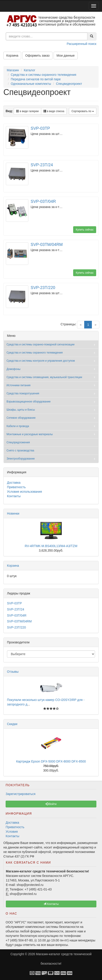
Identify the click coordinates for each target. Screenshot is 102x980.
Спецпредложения (18, 442)
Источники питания (18, 385)
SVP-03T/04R (43, 201)
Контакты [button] (51, 904)
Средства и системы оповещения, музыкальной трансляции (44, 377)
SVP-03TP (40, 128)
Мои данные (66, 55)
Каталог (30, 70)
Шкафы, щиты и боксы (21, 410)
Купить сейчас (85, 230)
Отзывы (13, 672)
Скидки (12, 724)
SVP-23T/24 (42, 165)
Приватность (16, 487)
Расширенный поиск (82, 44)
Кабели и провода (18, 426)
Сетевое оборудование (21, 418)
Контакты (14, 496)
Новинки (13, 513)
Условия (12, 832)
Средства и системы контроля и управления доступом (41, 361)
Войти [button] (51, 804)
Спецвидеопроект (69, 84)
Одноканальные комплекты (31, 84)
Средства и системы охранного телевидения (44, 75)
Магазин (13, 70)
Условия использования (24, 492)
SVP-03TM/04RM (47, 245)
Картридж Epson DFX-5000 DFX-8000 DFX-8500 (51, 761)
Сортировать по (83, 111)
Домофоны (14, 369)
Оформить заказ (37, 55)
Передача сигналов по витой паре (36, 79)
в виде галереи (27, 111)
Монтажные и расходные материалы (30, 434)
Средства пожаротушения (23, 393)
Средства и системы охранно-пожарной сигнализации (41, 344)
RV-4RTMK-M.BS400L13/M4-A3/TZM (51, 546)
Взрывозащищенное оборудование (29, 402)
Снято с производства (20, 451)
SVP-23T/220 (43, 288)
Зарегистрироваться (20, 794)
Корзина (12, 55)
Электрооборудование (21, 459)
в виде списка (54, 111)
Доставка (14, 483)
